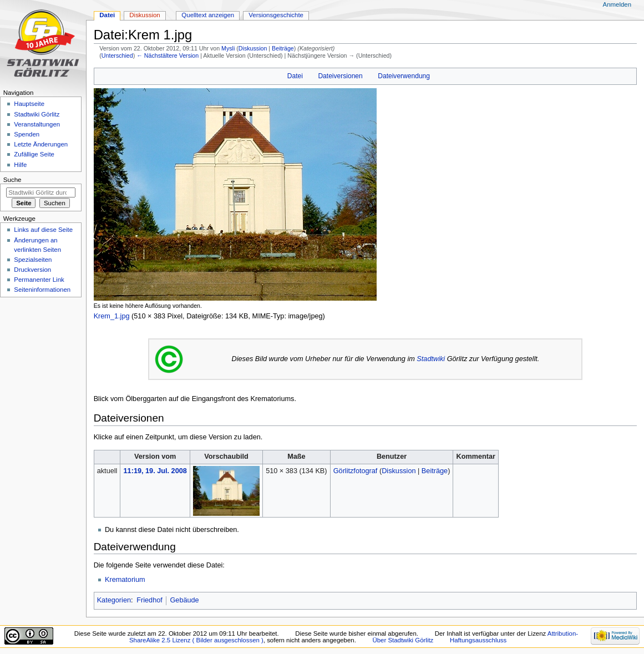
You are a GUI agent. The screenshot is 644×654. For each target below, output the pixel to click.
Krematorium (125, 580)
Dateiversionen (340, 76)
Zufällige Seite (34, 154)
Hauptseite (29, 104)
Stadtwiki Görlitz (37, 114)
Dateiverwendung (404, 76)
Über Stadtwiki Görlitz (403, 640)
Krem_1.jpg (112, 316)
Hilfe (20, 165)
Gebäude (184, 600)
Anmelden (617, 4)
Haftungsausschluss (478, 640)
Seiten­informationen (42, 290)
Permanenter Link (39, 280)
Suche (12, 180)
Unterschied (117, 55)
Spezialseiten (33, 260)
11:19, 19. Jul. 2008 (155, 471)
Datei (295, 76)
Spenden (27, 134)
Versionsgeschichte (276, 15)
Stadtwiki (431, 359)
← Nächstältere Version (168, 55)
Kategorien (114, 600)
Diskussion (253, 48)
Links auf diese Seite (43, 230)
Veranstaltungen (37, 124)
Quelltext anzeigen (208, 15)
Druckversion (32, 270)
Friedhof (149, 600)
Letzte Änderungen (41, 144)
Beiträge (283, 48)
